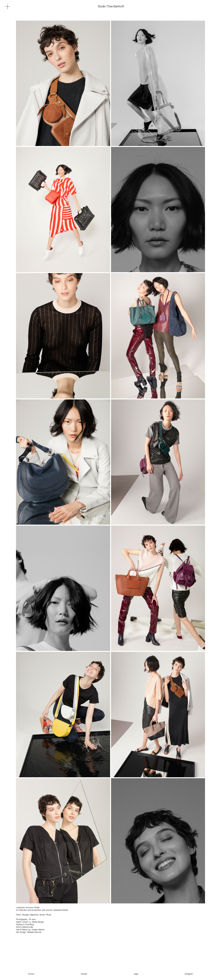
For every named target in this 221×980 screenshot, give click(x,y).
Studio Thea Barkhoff (111, 7)
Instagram (189, 974)
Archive (31, 974)
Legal (136, 974)
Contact (84, 974)
